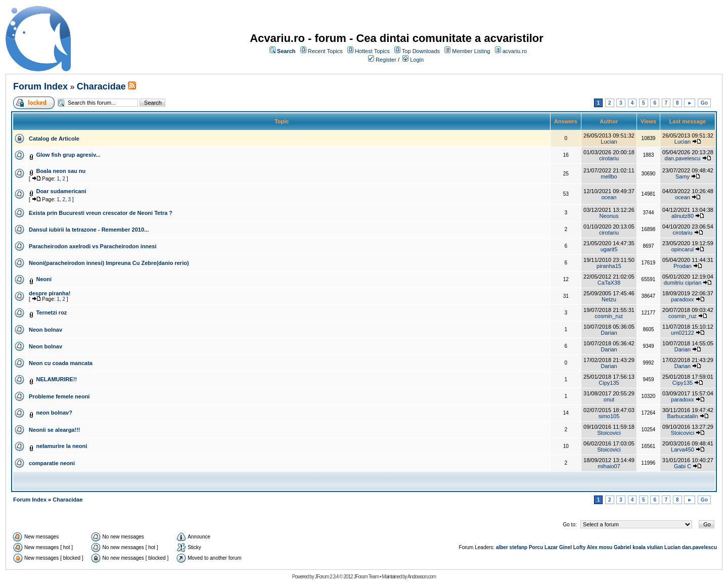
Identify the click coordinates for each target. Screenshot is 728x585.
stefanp (519, 547)
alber (502, 547)
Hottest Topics (372, 51)
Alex (592, 547)
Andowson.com (422, 577)
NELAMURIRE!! (56, 379)
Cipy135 (609, 383)
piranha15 (609, 266)
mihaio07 (609, 466)
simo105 (609, 416)
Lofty (579, 547)
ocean (609, 197)
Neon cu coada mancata (61, 363)
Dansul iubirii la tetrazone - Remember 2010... (89, 230)
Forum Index (40, 86)
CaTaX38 (609, 283)
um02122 (682, 333)
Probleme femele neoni (59, 396)
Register (386, 60)
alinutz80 (682, 216)
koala (639, 547)
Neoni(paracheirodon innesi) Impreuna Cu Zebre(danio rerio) (109, 263)
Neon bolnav (45, 330)
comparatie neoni (52, 463)
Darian (609, 333)
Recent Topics (325, 51)
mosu (606, 547)
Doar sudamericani (61, 191)
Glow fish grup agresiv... (68, 155)
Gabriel (622, 547)
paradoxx (682, 299)
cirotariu (609, 158)
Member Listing (471, 51)
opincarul (683, 249)
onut (609, 399)
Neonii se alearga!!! (54, 430)
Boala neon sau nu (61, 171)
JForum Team (366, 577)
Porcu (536, 547)
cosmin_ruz (609, 316)
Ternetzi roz (51, 312)
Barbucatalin (682, 416)
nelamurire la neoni (61, 446)
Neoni (44, 279)
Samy (682, 176)
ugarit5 (609, 249)
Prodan (682, 266)
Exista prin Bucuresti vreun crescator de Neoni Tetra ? (101, 213)
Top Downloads (421, 51)
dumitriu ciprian (683, 283)
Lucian (609, 142)
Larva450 (682, 449)
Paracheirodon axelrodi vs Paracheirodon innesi (93, 246)
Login (417, 60)
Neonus (609, 216)
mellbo (609, 176)
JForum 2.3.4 (326, 577)
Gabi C (682, 466)
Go (704, 103)
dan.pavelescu (683, 158)
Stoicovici (609, 433)
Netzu (609, 299)
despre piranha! (50, 293)
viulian (655, 547)
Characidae (101, 86)
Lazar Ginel (558, 547)
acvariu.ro (515, 51)
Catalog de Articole (54, 139)
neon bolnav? (54, 413)
